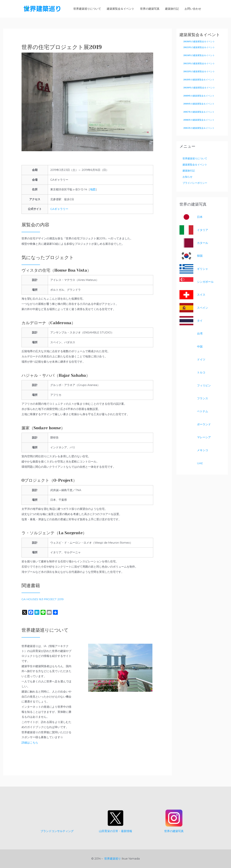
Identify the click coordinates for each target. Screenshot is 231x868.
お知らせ (188, 177)
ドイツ (201, 360)
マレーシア (204, 438)
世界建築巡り (113, 859)
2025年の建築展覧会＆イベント (199, 47)
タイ (200, 321)
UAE (200, 464)
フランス (203, 399)
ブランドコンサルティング (57, 831)
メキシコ (203, 451)
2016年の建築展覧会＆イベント (199, 120)
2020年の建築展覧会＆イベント (199, 88)
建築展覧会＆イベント (196, 165)
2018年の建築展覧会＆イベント (199, 104)
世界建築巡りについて (196, 158)
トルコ (201, 373)
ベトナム (203, 412)
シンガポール (205, 282)
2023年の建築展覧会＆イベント (199, 63)
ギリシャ (203, 269)
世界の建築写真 (174, 831)
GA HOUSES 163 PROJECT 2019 (43, 599)
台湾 (200, 334)
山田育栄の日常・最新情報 (115, 831)
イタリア (203, 230)
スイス (201, 295)
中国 (200, 347)
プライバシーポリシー (196, 183)
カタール (203, 244)
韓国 (200, 256)
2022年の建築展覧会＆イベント (199, 71)
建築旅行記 (189, 171)
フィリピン (204, 386)
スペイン (203, 308)
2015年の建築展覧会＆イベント (199, 128)
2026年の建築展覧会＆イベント (199, 41)
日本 (200, 218)
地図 (93, 189)
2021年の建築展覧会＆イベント (199, 80)
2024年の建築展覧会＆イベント (199, 55)
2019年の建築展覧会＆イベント (199, 96)
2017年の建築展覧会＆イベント (199, 112)
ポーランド (204, 425)
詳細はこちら (30, 743)
